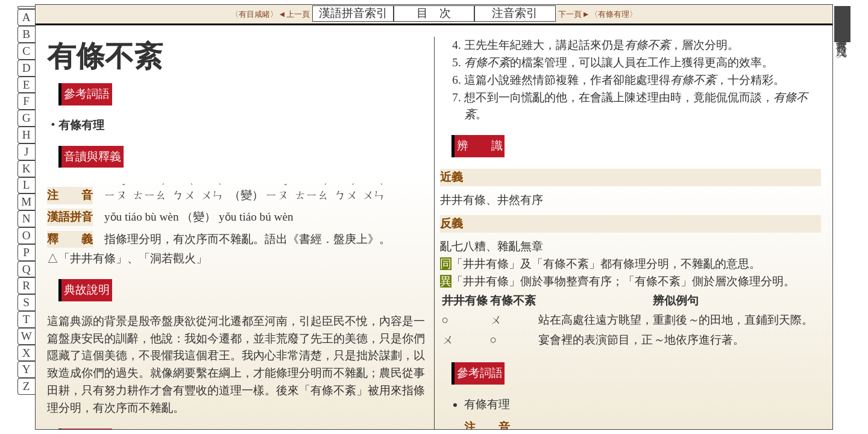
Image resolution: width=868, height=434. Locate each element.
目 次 (434, 13)
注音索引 (515, 13)
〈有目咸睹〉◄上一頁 (270, 14)
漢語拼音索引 (353, 13)
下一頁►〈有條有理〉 (597, 14)
